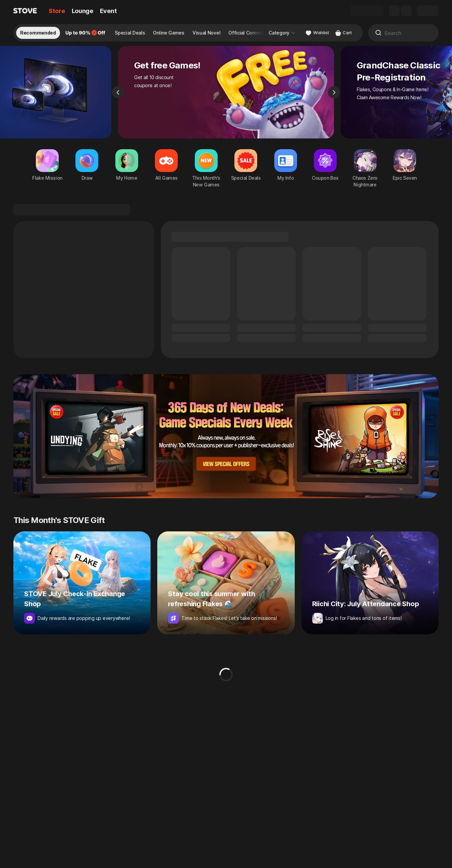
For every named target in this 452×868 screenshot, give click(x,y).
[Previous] (118, 96)
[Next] (334, 96)
